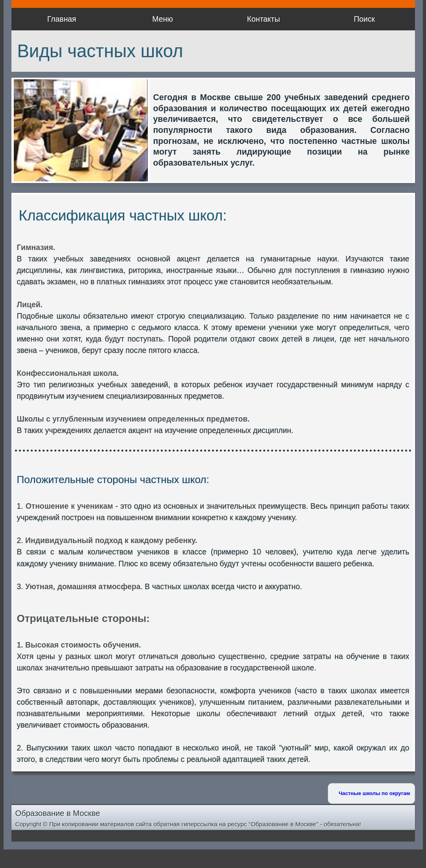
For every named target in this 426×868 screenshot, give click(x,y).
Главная (62, 19)
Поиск (365, 19)
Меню (162, 19)
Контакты (264, 19)
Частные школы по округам (374, 793)
